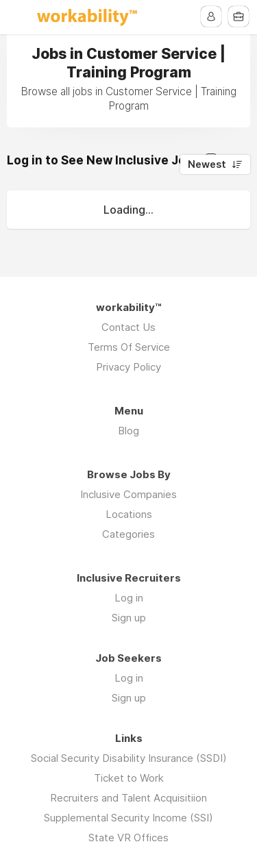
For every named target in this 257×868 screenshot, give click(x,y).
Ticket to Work (129, 778)
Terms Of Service (129, 347)
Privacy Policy (128, 367)
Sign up (129, 618)
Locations (129, 514)
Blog (128, 431)
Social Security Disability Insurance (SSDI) (129, 758)
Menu (19, 17)
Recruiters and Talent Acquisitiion (128, 798)
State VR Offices (128, 838)
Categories (128, 534)
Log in (129, 598)
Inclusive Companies (128, 494)
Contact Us (128, 327)
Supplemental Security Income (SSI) (128, 818)
